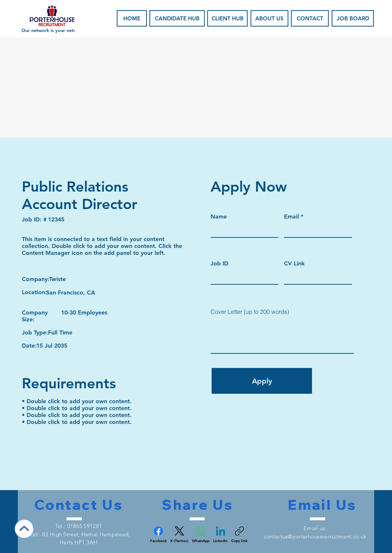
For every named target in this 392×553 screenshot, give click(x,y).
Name (219, 217)
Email (291, 217)
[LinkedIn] (220, 535)
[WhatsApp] (201, 535)
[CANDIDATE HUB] (177, 18)
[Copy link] (239, 535)
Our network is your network (53, 30)
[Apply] (262, 381)
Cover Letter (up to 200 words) (250, 312)
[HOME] (132, 18)
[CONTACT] (310, 18)
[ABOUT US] (269, 18)
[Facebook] (158, 535)
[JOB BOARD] (353, 18)
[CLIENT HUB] (227, 18)
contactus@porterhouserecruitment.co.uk (315, 536)
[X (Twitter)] (179, 535)
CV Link (294, 264)
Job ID (219, 264)
